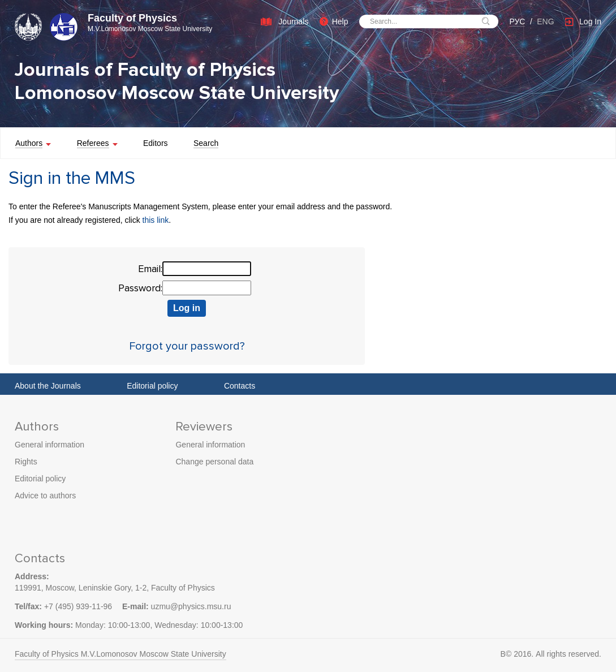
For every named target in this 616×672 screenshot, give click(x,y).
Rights (26, 462)
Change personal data (214, 462)
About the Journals (48, 386)
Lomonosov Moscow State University (177, 93)
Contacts (240, 386)
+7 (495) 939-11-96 (78, 606)
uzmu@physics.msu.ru (191, 606)
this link (156, 220)
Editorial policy (152, 386)
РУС (517, 21)
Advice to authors (45, 496)
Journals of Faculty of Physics (145, 70)
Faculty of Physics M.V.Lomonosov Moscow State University (120, 654)
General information (49, 445)
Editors (156, 143)
